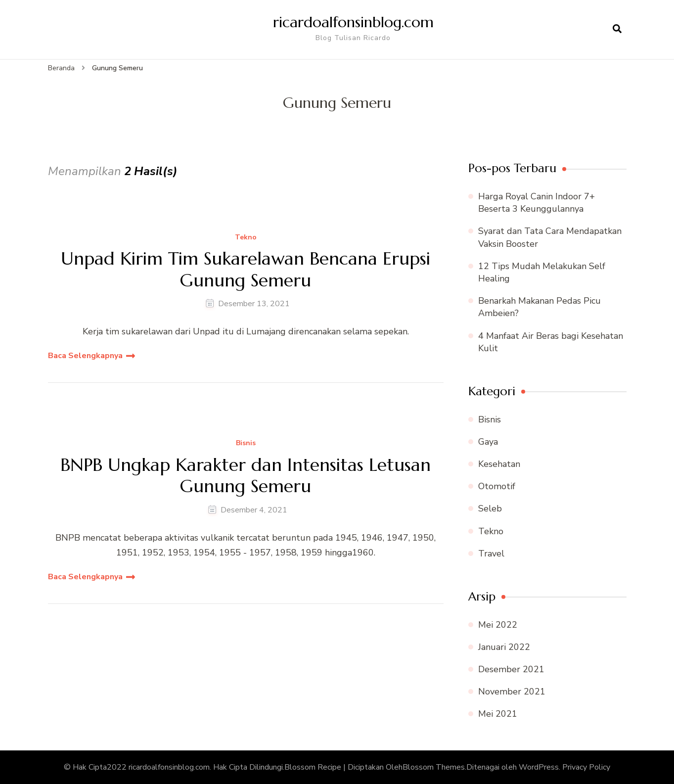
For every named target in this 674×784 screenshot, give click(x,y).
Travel (491, 553)
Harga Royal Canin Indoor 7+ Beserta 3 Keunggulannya (537, 203)
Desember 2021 (511, 669)
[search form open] (617, 29)
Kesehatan (499, 464)
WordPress (539, 767)
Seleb (490, 508)
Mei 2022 (498, 625)
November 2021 (512, 692)
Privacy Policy (586, 767)
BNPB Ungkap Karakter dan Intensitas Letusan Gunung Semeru (246, 475)
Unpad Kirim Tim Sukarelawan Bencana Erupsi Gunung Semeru (246, 269)
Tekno (246, 238)
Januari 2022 (504, 647)
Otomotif (497, 486)
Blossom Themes (434, 767)
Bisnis (246, 443)
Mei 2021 (498, 714)
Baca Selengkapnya (85, 356)
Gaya (488, 442)
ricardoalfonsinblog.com (353, 22)
